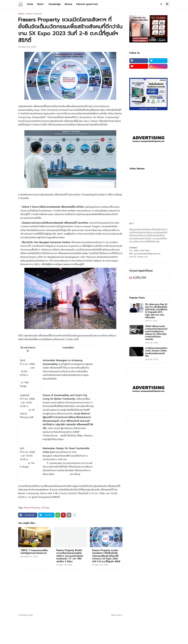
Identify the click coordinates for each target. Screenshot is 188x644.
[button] (161, 4)
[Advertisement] (88, 591)
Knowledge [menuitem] (55, 4)
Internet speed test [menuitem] (87, 4)
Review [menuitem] (68, 4)
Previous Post (26, 615)
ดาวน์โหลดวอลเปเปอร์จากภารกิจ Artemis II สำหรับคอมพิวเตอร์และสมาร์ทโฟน (156, 352)
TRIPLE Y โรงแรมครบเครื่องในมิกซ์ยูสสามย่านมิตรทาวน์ (34, 552)
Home (21, 14)
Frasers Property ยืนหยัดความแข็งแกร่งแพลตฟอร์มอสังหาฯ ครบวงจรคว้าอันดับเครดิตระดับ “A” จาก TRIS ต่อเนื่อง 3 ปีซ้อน (70, 556)
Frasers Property (34, 14)
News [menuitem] (40, 4)
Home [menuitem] (30, 4)
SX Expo (45, 508)
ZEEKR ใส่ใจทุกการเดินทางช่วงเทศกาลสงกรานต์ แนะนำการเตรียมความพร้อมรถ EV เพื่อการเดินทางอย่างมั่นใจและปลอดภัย (156, 333)
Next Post (116, 615)
